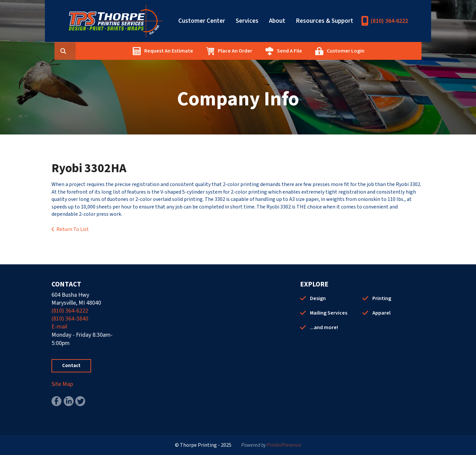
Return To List (73, 229)
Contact (71, 366)
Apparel (381, 313)
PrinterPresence (284, 445)
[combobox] (106, 51)
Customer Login (377, 51)
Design (318, 298)
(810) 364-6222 (389, 21)
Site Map (62, 384)
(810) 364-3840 (70, 319)
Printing (382, 298)
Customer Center (202, 21)
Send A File (321, 51)
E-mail (59, 327)
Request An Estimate (200, 51)
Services (247, 21)
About (277, 21)
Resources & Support (324, 21)
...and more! (324, 327)
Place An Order (266, 51)
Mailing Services (329, 313)
